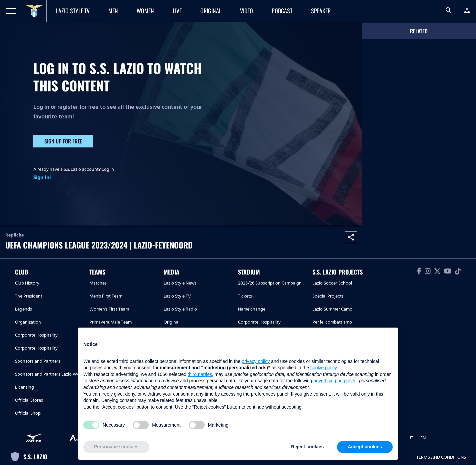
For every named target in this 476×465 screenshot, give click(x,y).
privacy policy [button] (256, 361)
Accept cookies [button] (365, 447)
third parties (200, 374)
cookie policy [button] (323, 368)
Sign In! (42, 177)
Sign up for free (63, 141)
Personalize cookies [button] (116, 447)
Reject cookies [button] (307, 447)
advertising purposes (335, 381)
